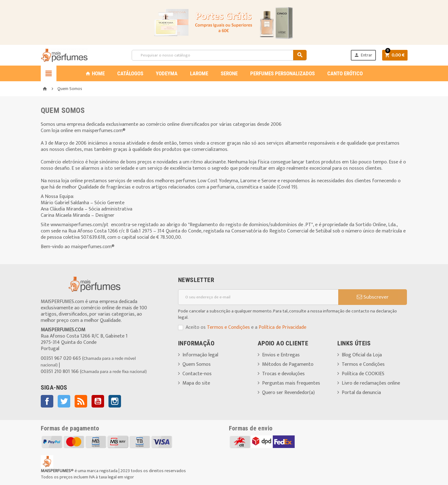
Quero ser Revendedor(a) (288, 393)
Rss (81, 401)
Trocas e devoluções (283, 374)
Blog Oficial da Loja (362, 355)
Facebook (47, 401)
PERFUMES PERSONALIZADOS (282, 73)
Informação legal (200, 355)
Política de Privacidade (282, 327)
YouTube (98, 401)
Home (95, 73)
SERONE (229, 73)
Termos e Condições (228, 327)
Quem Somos (197, 364)
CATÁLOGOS (130, 73)
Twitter (64, 401)
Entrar (363, 55)
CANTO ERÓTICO (345, 73)
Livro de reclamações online (371, 383)
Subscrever (373, 297)
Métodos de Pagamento (288, 364)
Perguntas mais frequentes (291, 383)
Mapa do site (196, 383)
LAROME (199, 73)
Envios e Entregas (281, 355)
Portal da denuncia (361, 393)
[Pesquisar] (219, 55)
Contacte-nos (197, 374)
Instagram (115, 401)
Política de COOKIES (363, 374)
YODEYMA (167, 73)
